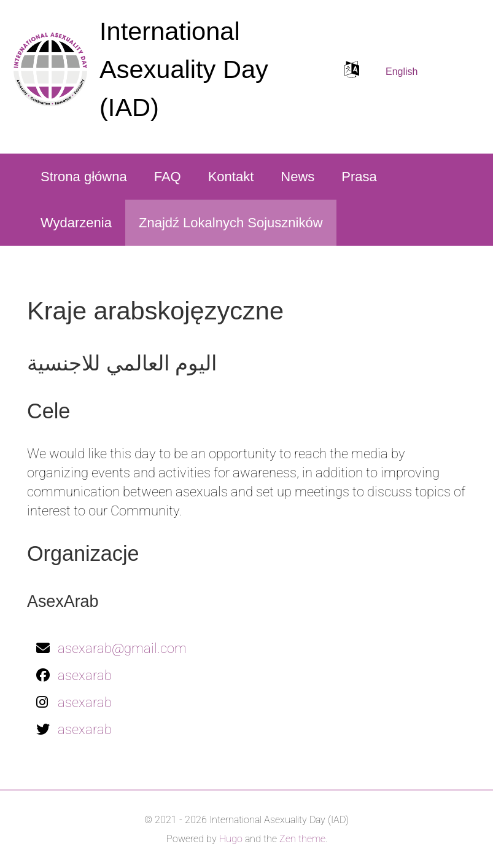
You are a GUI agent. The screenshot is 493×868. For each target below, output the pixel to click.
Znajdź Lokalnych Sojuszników (231, 223)
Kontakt (231, 177)
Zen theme (302, 839)
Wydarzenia (76, 223)
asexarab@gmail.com (122, 648)
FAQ (168, 177)
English (402, 72)
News (297, 177)
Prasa (359, 177)
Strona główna (84, 177)
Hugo (231, 839)
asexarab (85, 675)
